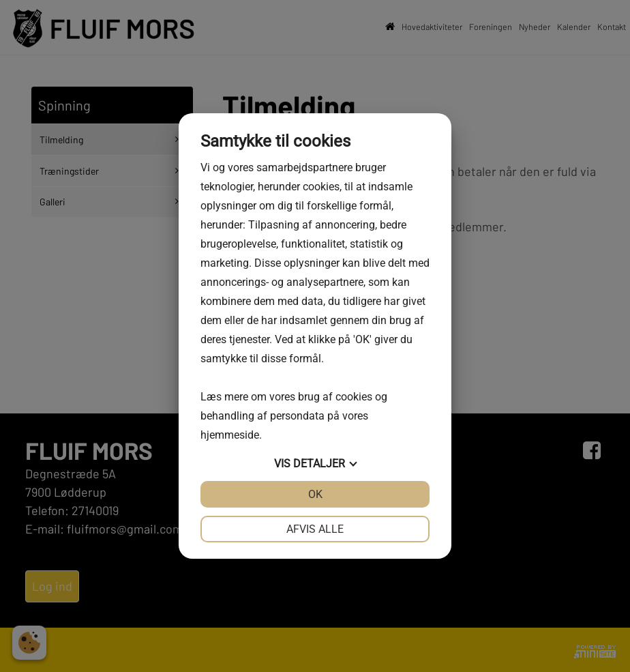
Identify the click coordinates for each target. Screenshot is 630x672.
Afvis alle (315, 529)
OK (315, 494)
